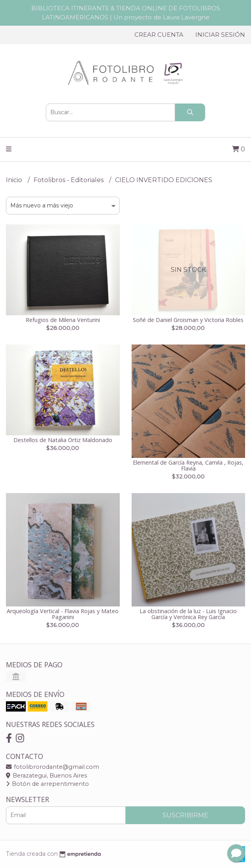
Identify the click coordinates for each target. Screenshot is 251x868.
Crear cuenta (159, 35)
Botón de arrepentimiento (47, 784)
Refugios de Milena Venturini (63, 320)
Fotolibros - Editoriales (69, 180)
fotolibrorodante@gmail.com (53, 767)
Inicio (15, 180)
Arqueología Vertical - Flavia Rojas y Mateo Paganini (63, 614)
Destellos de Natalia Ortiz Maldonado (63, 440)
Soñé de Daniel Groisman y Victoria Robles (188, 320)
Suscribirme (185, 815)
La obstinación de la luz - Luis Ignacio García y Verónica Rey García (188, 614)
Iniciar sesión (220, 35)
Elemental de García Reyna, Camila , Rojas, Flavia (188, 465)
